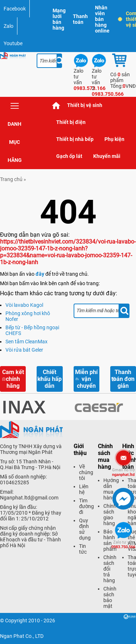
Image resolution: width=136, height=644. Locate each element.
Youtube (13, 43)
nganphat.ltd (123, 472)
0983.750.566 (123, 545)
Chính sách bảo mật (110, 597)
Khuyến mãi (107, 156)
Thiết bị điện (71, 122)
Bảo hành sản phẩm (110, 540)
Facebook (15, 9)
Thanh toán (80, 19)
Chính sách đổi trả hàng (110, 569)
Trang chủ (56, 105)
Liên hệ (84, 489)
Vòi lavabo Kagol (24, 305)
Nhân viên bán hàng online (102, 19)
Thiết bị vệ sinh (85, 105)
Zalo (9, 26)
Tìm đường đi (86, 506)
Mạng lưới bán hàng (59, 19)
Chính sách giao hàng (110, 515)
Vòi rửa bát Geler (24, 350)
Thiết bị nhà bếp (75, 139)
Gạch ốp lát (69, 156)
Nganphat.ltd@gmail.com (29, 498)
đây (40, 274)
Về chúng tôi (86, 472)
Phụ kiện (114, 139)
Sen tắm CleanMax (26, 342)
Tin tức (83, 549)
